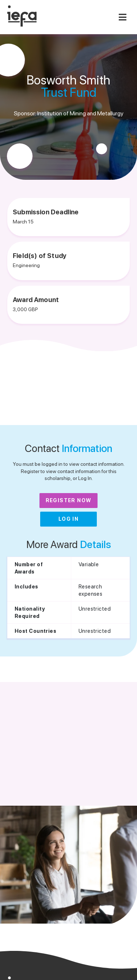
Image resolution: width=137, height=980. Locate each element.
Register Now (69, 500)
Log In (68, 519)
